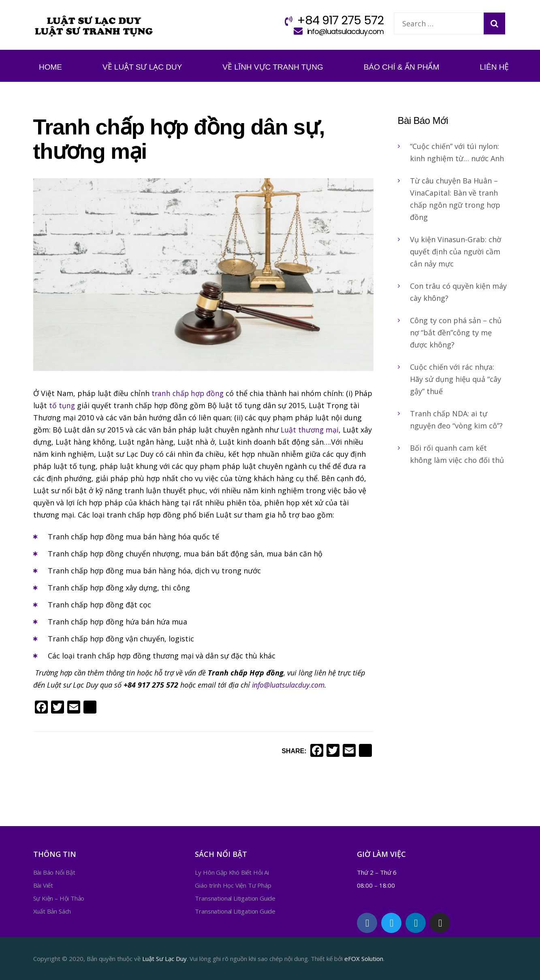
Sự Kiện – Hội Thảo (59, 898)
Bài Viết (43, 885)
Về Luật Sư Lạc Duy (142, 67)
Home (50, 67)
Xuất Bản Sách (52, 911)
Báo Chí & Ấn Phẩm (402, 67)
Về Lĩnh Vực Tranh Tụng (273, 67)
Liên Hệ (494, 67)
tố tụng (82, 405)
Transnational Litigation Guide (235, 898)
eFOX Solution (364, 959)
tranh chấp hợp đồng (189, 393)
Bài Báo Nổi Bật (54, 872)
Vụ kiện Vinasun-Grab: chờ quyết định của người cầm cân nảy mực (456, 251)
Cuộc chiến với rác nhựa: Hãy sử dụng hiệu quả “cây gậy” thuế (456, 379)
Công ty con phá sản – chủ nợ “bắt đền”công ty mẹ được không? (456, 332)
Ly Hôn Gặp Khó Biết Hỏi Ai (232, 872)
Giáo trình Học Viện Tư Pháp (233, 885)
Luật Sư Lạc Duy (164, 959)
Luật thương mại (310, 430)
